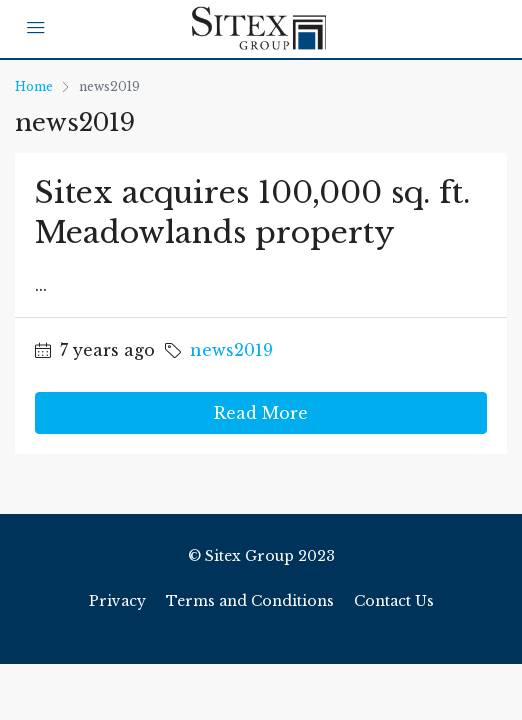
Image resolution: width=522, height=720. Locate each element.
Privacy (117, 601)
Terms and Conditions (250, 601)
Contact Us (394, 601)
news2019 (231, 350)
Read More (261, 413)
